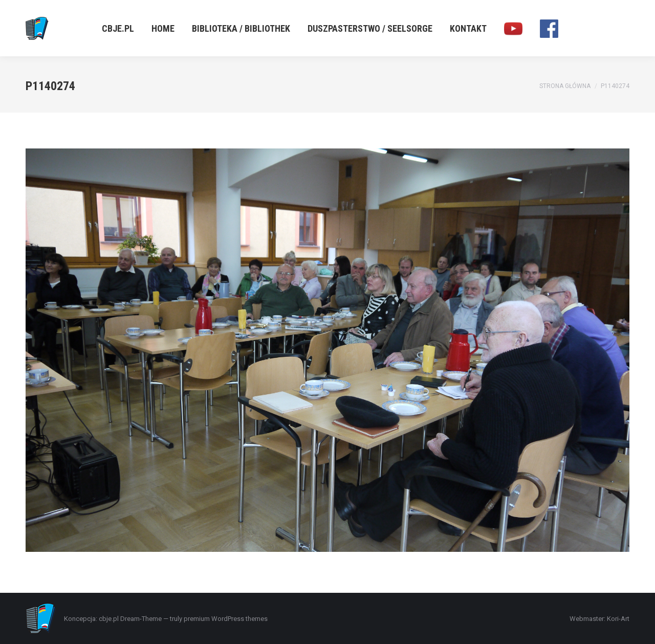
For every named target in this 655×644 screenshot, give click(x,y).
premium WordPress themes (226, 619)
